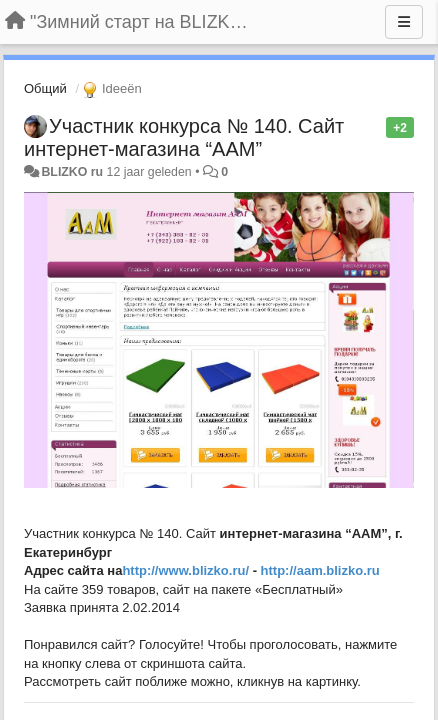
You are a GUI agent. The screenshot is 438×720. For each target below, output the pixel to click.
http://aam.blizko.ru (320, 570)
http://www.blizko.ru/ (185, 570)
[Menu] (404, 22)
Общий (45, 88)
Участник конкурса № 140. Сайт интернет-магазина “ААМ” (184, 137)
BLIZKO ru (73, 172)
